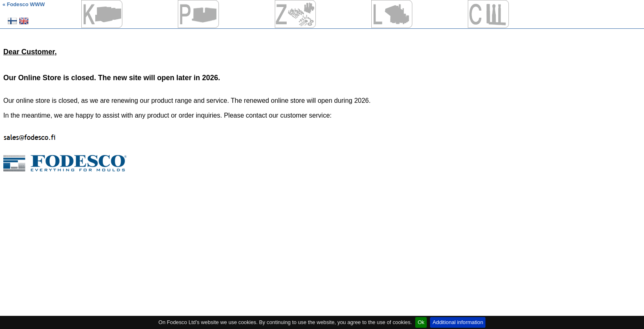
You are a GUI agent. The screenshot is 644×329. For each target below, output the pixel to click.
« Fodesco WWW (24, 4)
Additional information (458, 322)
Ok (421, 322)
